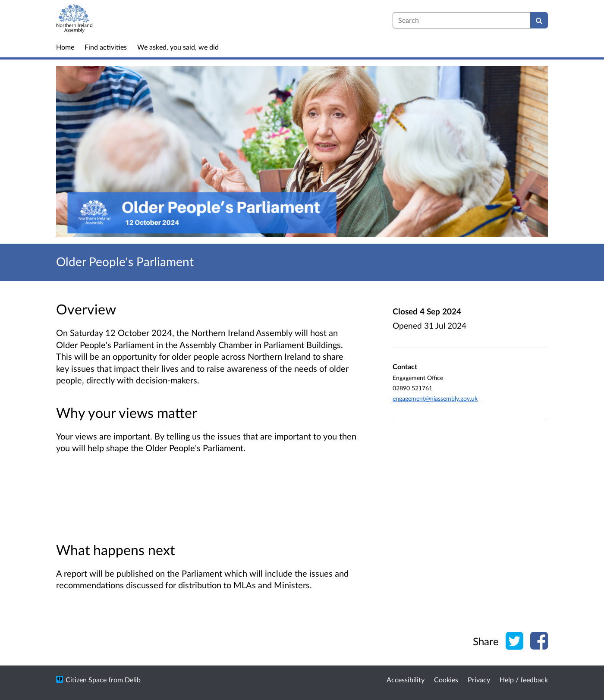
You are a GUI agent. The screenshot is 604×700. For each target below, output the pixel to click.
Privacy (479, 680)
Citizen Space (86, 680)
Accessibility (406, 680)
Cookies (446, 680)
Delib (133, 680)
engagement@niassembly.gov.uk (435, 398)
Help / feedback (524, 680)
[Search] (539, 20)
